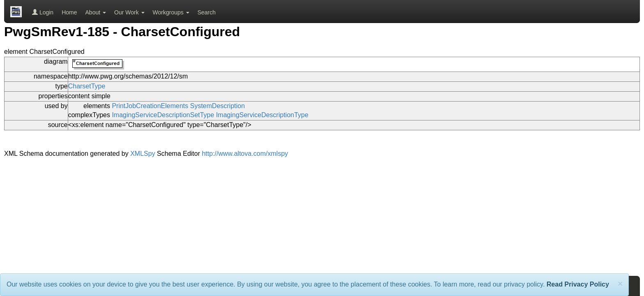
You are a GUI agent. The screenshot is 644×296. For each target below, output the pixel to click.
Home (69, 12)
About (96, 12)
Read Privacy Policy (578, 284)
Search (207, 12)
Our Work (129, 12)
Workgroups (171, 12)
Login (43, 12)
